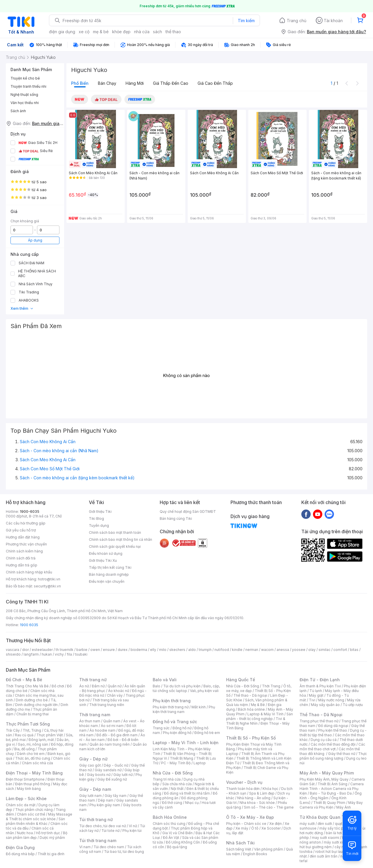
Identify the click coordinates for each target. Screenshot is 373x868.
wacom (267, 650)
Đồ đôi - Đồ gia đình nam (117, 735)
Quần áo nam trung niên (110, 744)
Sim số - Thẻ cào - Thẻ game (269, 807)
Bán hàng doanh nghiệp (109, 574)
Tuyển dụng (99, 525)
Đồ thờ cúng (172, 803)
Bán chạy (107, 83)
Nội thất (177, 789)
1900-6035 (30, 512)
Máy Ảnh (344, 807)
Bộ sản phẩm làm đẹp (37, 835)
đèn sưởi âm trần (324, 856)
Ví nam (85, 847)
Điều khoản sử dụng (106, 553)
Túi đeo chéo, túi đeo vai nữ (103, 826)
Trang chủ (297, 21)
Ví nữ (133, 826)
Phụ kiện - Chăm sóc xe (246, 824)
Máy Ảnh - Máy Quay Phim (327, 773)
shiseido (13, 654)
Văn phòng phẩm (269, 849)
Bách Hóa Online (170, 817)
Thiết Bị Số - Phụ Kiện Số (251, 738)
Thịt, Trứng (32, 730)
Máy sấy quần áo (325, 705)
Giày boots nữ (99, 775)
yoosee (299, 650)
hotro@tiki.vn (49, 579)
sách (158, 32)
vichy (59, 654)
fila (69, 654)
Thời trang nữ (93, 680)
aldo (192, 650)
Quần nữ (115, 686)
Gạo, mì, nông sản (33, 744)
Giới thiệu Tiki (100, 512)
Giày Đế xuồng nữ (112, 779)
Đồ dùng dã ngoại (333, 726)
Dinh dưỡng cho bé (32, 700)
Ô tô (255, 828)
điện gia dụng (62, 32)
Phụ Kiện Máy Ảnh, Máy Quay (324, 779)
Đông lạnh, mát (41, 740)
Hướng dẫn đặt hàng (23, 537)
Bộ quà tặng (177, 847)
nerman (252, 650)
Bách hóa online (251, 709)
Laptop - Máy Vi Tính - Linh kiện (186, 743)
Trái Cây (13, 730)
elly (153, 650)
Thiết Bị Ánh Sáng (332, 784)
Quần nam (112, 721)
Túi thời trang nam (98, 840)
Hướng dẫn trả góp (22, 565)
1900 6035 (29, 625)
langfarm (31, 654)
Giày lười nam (90, 796)
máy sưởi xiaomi (337, 842)
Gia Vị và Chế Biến (177, 833)
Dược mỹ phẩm (52, 838)
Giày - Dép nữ (93, 759)
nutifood (222, 650)
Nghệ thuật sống (24, 95)
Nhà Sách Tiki (240, 843)
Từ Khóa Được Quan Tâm (325, 817)
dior (25, 650)
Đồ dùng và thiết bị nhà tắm (187, 793)
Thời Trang (271, 686)
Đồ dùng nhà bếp (20, 854)
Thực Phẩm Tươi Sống (28, 724)
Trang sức (161, 728)
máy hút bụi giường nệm (330, 845)
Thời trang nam (95, 715)
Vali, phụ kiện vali (204, 691)
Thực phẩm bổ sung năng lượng (333, 756)
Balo (156, 686)
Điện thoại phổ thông (33, 784)
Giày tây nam (116, 796)
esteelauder (42, 650)
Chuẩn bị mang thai (32, 714)
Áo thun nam (90, 721)
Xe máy (242, 828)
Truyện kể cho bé (25, 78)
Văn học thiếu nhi (25, 103)
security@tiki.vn (47, 586)
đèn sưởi (325, 824)
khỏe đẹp (121, 32)
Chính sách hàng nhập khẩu (29, 572)
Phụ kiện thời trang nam (184, 709)
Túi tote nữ (110, 831)
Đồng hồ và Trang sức (175, 722)
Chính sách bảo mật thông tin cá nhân (120, 539)
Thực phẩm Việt (50, 735)
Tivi (312, 700)
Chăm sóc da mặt (21, 805)
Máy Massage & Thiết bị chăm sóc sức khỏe (39, 817)
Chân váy (115, 695)
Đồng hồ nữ (182, 728)
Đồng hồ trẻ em (207, 733)
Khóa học (270, 789)
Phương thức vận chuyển (26, 544)
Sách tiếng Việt (239, 849)
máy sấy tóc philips (336, 828)
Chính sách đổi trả (21, 558)
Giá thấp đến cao (171, 83)
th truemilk (65, 650)
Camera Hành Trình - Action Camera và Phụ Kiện (332, 789)
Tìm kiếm (246, 21)
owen (95, 650)
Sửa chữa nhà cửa (177, 784)
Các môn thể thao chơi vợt (332, 747)
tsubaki (81, 654)
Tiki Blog (96, 518)
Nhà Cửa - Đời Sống (173, 773)
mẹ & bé (101, 32)
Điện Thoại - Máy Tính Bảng (34, 773)
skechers (177, 650)
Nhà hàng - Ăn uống (254, 798)
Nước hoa (25, 833)
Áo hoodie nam (102, 730)
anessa (283, 650)
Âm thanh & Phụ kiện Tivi (320, 686)
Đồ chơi (58, 686)
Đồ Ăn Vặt (171, 838)
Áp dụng (35, 240)
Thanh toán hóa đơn (243, 789)
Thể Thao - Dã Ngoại (321, 715)
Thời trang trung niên (107, 705)
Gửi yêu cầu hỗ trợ (21, 530)
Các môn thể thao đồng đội (333, 744)
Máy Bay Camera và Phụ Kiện (331, 805)
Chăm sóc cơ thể (31, 814)
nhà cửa (142, 32)
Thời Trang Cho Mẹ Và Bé (27, 686)
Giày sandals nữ (108, 770)
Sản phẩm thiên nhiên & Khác (35, 821)
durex (123, 650)
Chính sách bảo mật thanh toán (115, 532)
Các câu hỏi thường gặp (26, 523)
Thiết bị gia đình (51, 854)
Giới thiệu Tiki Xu (103, 560)
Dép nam (106, 800)
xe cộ (84, 32)
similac (324, 650)
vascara (13, 650)
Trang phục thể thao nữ (319, 721)
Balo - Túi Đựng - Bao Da (331, 793)
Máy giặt (316, 695)
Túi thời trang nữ (96, 819)
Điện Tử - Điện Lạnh (320, 680)
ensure (109, 650)
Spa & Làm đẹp (262, 793)
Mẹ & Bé (258, 705)
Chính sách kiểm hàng (24, 551)
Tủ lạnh (316, 691)
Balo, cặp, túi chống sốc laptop (186, 688)
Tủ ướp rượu (353, 705)
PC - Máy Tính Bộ (176, 763)
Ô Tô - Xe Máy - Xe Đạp (250, 817)
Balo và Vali (165, 680)
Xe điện (276, 824)
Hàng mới (135, 83)
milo (163, 650)
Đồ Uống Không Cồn (183, 842)
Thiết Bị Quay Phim (329, 803)
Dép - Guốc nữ (116, 765)
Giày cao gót (90, 765)
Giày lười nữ (123, 775)
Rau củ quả (24, 735)
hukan (47, 654)
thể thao (173, 32)
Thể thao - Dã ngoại (250, 695)
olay (312, 650)
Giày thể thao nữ (342, 754)
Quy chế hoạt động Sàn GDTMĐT (188, 512)
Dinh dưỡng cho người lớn (36, 705)
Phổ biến (80, 83)
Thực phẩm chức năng (34, 810)
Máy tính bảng (29, 789)
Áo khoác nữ (119, 691)
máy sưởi (307, 824)
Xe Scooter (271, 828)
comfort (340, 650)
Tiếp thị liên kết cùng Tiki (110, 567)
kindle (237, 650)
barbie (82, 650)
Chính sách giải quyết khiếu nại (115, 546)
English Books (255, 854)
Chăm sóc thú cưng (169, 824)
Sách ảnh (18, 111)
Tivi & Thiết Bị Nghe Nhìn (256, 721)
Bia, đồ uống (24, 749)
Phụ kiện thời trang (172, 701)
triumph (205, 650)
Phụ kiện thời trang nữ (171, 707)
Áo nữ (84, 686)
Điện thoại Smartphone (25, 779)
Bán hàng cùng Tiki (176, 518)
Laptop (200, 763)
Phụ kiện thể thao (333, 730)
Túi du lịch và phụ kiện (182, 686)
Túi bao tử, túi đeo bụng (124, 852)
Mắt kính (199, 707)
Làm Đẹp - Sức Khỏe (26, 799)
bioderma (139, 650)
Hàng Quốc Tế (241, 680)
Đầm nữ (98, 686)
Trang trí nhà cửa (167, 779)
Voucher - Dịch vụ (244, 782)
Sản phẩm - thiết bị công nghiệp (259, 716)
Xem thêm (22, 308)
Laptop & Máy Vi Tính (265, 714)
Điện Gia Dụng (20, 847)
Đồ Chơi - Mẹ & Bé (24, 680)
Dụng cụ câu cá (324, 740)
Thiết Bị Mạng (182, 758)
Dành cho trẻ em (31, 754)
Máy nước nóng (331, 700)
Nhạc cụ (192, 803)
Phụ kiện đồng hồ (177, 733)
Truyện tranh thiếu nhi (28, 86)
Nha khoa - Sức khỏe (257, 803)
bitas (354, 650)
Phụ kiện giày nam (105, 805)
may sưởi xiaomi (326, 838)
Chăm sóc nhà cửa (37, 763)
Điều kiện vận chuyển (107, 581)
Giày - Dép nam (95, 789)
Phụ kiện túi (132, 831)
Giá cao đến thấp (215, 83)
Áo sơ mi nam (112, 726)
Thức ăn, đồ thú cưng (33, 758)
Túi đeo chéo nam (109, 847)
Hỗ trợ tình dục (48, 833)
